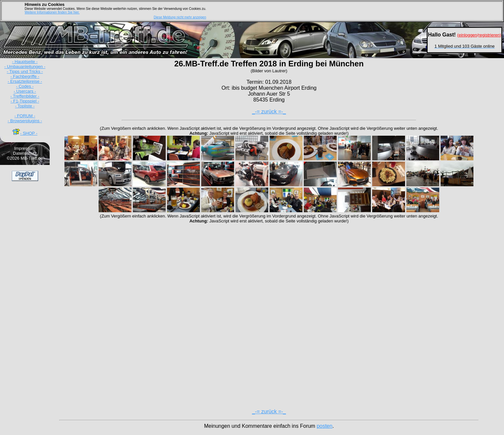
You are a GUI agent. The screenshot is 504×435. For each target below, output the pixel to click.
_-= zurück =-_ (269, 112)
